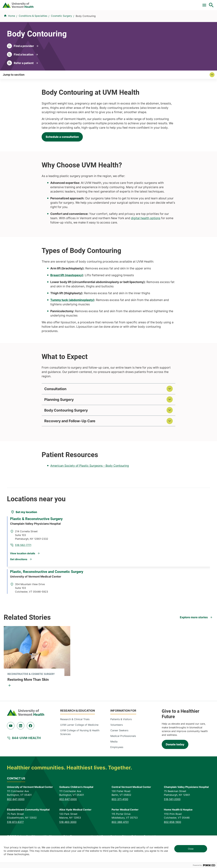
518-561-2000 (172, 822)
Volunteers (117, 748)
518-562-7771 (64, 559)
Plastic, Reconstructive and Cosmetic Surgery (49, 596)
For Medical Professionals (121, 4)
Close (191, 849)
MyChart (206, 4)
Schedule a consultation (62, 157)
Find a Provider (76, 19)
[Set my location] (24, 535)
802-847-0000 (16, 822)
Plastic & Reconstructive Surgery (39, 546)
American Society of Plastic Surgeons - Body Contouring (90, 488)
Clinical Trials (93, 4)
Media (114, 764)
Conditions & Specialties (108, 19)
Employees (117, 770)
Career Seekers (119, 753)
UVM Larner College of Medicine (79, 748)
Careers (161, 4)
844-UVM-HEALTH (26, 761)
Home (12, 34)
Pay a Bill (74, 4)
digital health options (146, 239)
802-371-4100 (120, 822)
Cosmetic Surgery (61, 34)
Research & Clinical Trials (75, 742)
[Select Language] (180, 3)
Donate (146, 4)
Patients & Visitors (160, 19)
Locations (136, 19)
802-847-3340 (65, 608)
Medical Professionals (123, 759)
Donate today (175, 767)
